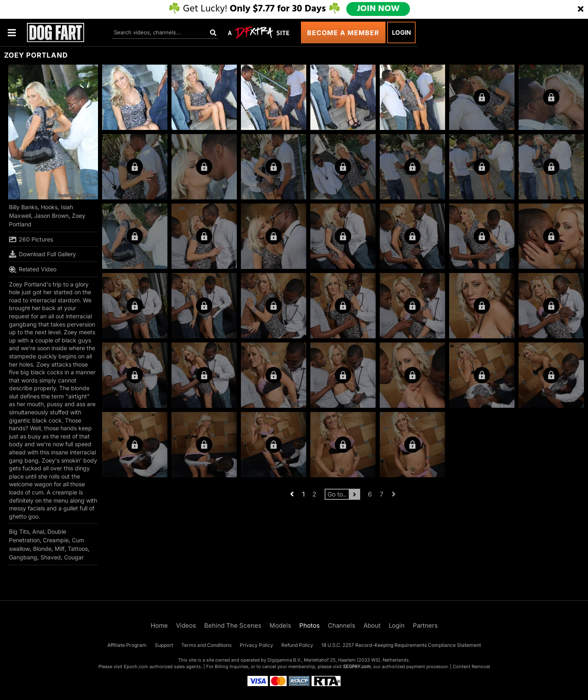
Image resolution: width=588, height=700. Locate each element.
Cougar (74, 557)
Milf (60, 549)
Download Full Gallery (42, 254)
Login (401, 32)
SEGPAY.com (357, 666)
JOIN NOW (379, 9)
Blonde (42, 549)
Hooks (49, 207)
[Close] (581, 9)
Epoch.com (136, 666)
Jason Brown (51, 216)
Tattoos (78, 549)
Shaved (51, 557)
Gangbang (23, 557)
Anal (38, 531)
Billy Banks (23, 207)
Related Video (33, 269)
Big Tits (19, 531)
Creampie (56, 540)
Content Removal (471, 666)
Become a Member (343, 33)
